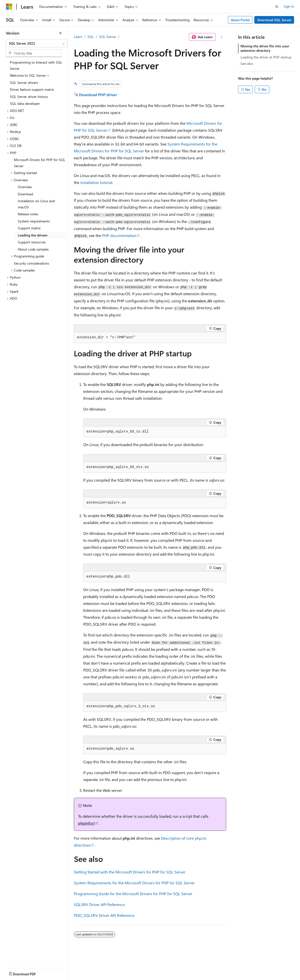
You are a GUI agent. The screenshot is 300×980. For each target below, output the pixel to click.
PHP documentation (119, 235)
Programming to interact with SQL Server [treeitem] (36, 65)
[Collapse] (60, 33)
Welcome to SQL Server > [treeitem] (30, 75)
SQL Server (108, 37)
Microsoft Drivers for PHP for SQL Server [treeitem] (40, 163)
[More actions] (222, 37)
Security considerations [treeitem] (31, 263)
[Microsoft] (9, 7)
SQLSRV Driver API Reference (99, 904)
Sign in (289, 6)
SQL (91, 37)
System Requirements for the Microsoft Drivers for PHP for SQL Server (134, 883)
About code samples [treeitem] (33, 249)
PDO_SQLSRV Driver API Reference (104, 915)
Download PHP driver (98, 95)
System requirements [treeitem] (34, 221)
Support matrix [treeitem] (29, 228)
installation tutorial (96, 182)
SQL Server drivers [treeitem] (24, 82)
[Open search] (277, 7)
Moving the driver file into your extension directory (265, 48)
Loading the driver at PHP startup (266, 57)
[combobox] (37, 43)
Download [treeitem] (25, 194)
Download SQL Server (274, 20)
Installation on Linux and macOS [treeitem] (36, 204)
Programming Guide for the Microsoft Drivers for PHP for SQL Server (133, 894)
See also (247, 64)
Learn (78, 37)
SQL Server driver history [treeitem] (29, 97)
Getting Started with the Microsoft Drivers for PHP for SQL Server (130, 872)
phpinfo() (86, 823)
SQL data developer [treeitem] (25, 103)
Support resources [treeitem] (32, 242)
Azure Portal (240, 20)
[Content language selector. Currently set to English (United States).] (29, 973)
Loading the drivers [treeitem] (33, 235)
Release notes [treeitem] (28, 214)
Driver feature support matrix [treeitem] (32, 89)
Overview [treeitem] (25, 187)
